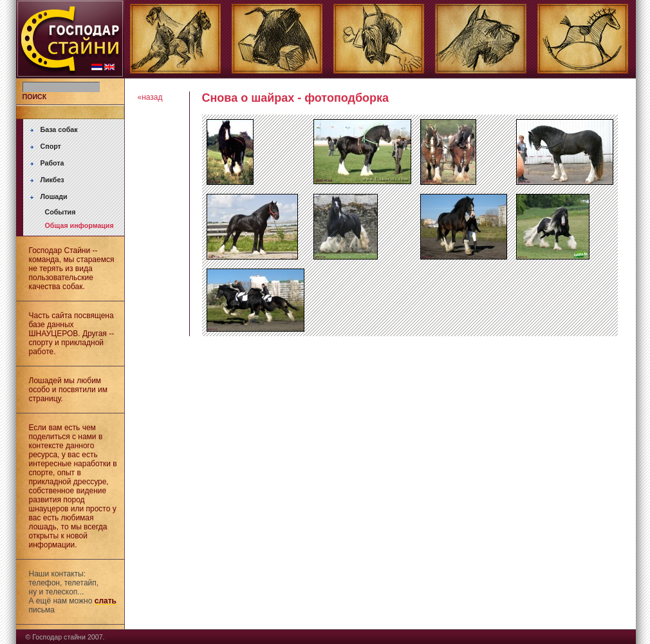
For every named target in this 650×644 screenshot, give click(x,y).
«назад (150, 97)
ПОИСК (35, 97)
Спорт (51, 146)
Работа (52, 163)
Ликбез (52, 180)
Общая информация (79, 225)
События (60, 212)
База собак (59, 129)
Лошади (54, 196)
